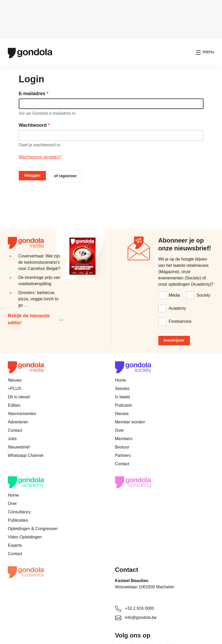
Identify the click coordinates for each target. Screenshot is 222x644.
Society (203, 295)
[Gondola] (30, 53)
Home (121, 380)
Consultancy (19, 512)
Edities (14, 405)
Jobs (12, 439)
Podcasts (124, 405)
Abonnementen (22, 414)
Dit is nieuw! (19, 397)
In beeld (122, 397)
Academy (178, 308)
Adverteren (18, 422)
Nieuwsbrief (19, 447)
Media (175, 295)
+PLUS (14, 389)
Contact (15, 430)
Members (124, 439)
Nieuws (15, 380)
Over (120, 430)
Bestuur (122, 447)
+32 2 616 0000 (140, 608)
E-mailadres (32, 94)
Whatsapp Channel (26, 455)
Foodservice (180, 321)
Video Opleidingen (25, 537)
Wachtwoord (33, 125)
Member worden (130, 422)
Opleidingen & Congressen (33, 529)
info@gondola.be (141, 617)
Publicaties (18, 520)
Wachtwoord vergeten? (40, 157)
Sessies (122, 389)
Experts (15, 545)
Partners (123, 455)
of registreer (65, 176)
